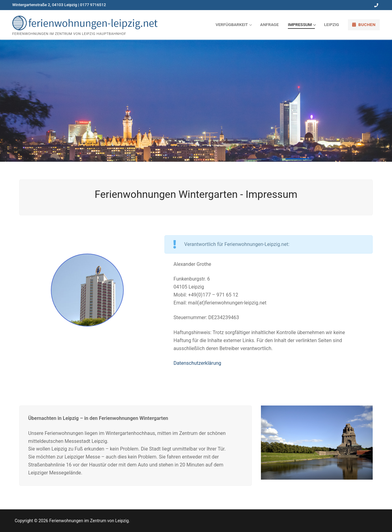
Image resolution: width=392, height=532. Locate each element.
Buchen (364, 25)
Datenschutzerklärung (198, 363)
